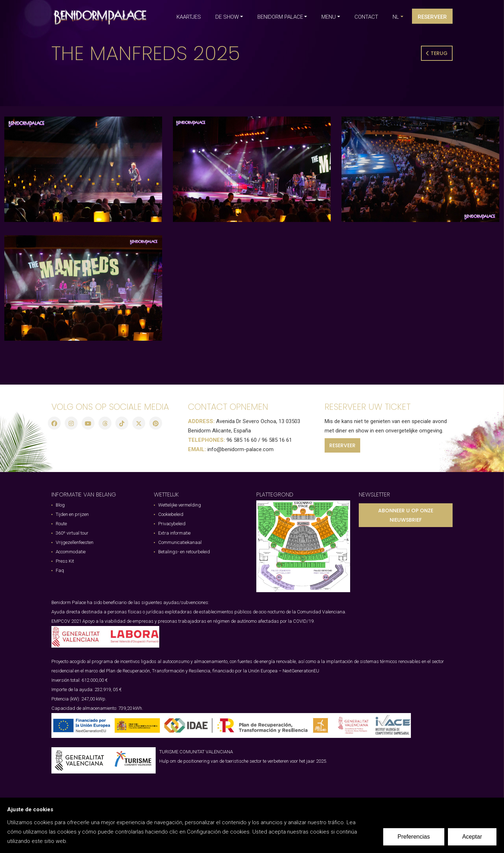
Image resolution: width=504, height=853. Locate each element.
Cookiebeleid (171, 514)
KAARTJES (189, 17)
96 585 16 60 (242, 440)
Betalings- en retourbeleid (184, 552)
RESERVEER (342, 445)
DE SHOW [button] (227, 17)
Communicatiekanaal (180, 542)
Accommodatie (71, 552)
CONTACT (366, 17)
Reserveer (432, 17)
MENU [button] (329, 17)
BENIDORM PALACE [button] (280, 17)
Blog (60, 505)
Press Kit (65, 561)
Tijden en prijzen (72, 514)
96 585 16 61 (277, 440)
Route (61, 524)
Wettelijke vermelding (180, 505)
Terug (437, 53)
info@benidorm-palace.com (240, 449)
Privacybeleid (172, 524)
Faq (60, 570)
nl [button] (396, 17)
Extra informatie (174, 533)
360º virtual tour (72, 533)
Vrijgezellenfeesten (75, 542)
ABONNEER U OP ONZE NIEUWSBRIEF (406, 515)
